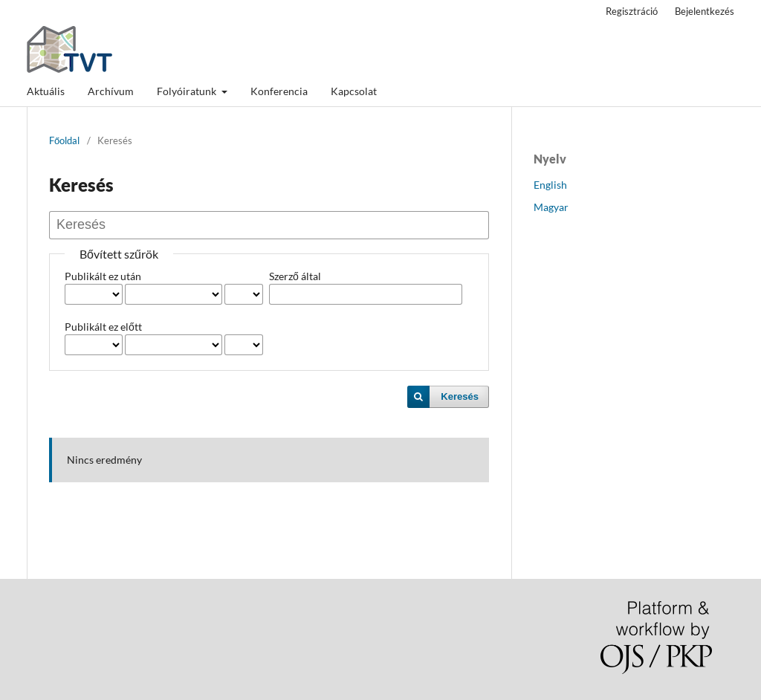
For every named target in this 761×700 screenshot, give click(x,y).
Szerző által (295, 276)
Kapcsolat (354, 91)
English (550, 185)
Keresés (460, 396)
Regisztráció (632, 11)
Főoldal (64, 140)
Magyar (551, 207)
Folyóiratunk (188, 91)
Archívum (111, 91)
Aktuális (46, 91)
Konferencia (279, 91)
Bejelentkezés (705, 11)
